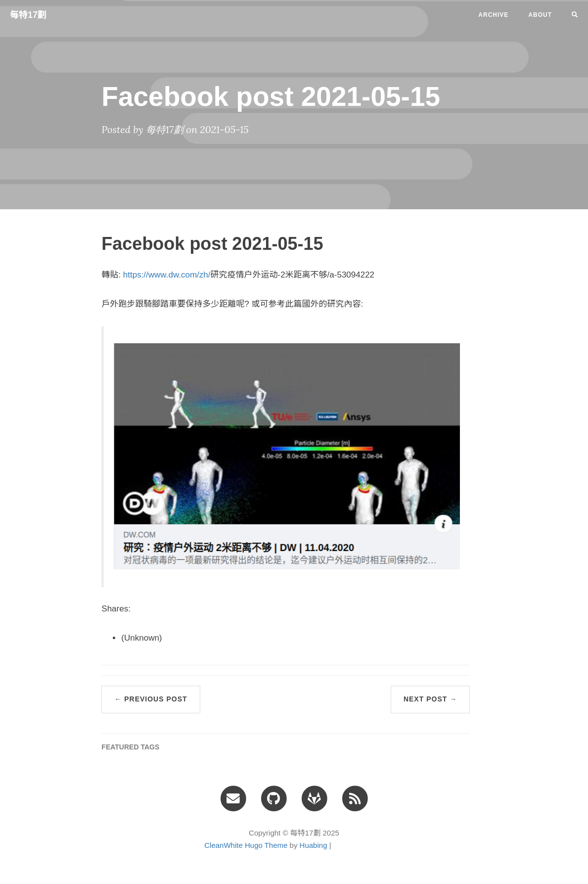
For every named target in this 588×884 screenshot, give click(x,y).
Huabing (314, 845)
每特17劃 (28, 15)
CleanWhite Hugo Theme (246, 845)
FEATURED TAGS (130, 747)
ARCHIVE (493, 15)
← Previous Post (151, 699)
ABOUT (540, 15)
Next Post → (430, 699)
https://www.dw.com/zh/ (167, 275)
